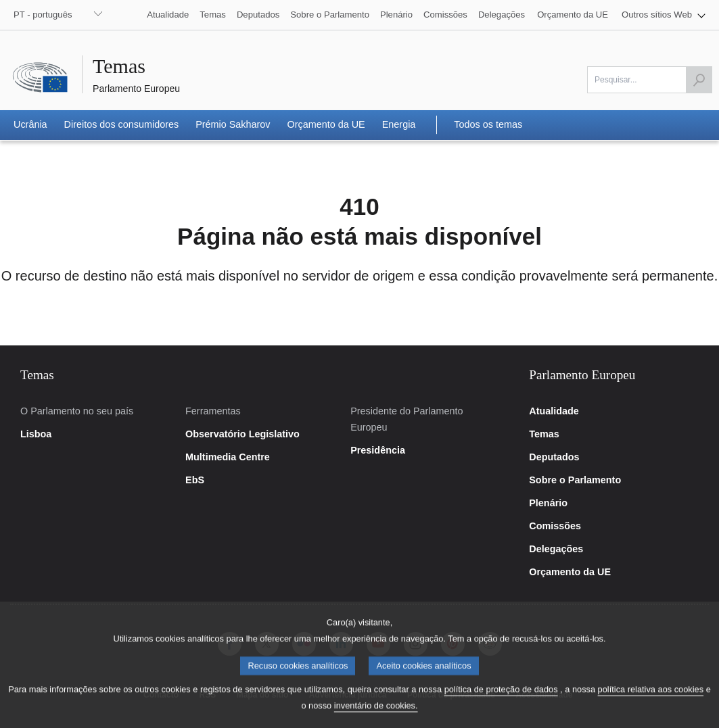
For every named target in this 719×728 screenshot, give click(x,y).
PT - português (43, 15)
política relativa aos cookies (651, 699)
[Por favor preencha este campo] (650, 80)
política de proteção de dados (501, 699)
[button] (664, 15)
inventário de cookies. (376, 715)
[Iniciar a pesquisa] (699, 80)
